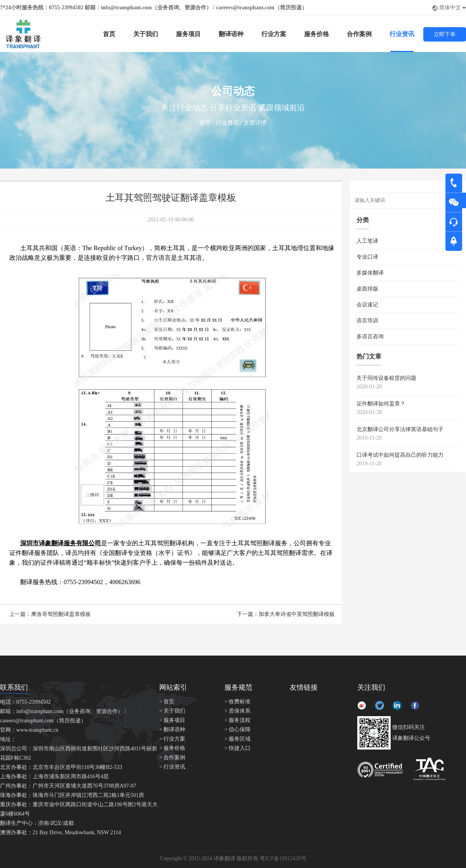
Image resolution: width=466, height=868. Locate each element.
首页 (109, 34)
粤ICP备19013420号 (283, 858)
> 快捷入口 (237, 748)
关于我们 (146, 34)
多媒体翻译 (370, 273)
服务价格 (316, 34)
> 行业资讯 (172, 767)
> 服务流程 (237, 720)
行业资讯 (402, 34)
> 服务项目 (172, 720)
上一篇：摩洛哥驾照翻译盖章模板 (50, 614)
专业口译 (367, 257)
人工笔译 (367, 241)
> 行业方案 (172, 739)
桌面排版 (367, 289)
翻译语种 (231, 34)
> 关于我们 (172, 711)
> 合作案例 (172, 758)
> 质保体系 (237, 711)
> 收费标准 (237, 702)
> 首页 (167, 702)
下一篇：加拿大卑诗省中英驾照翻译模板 (286, 614)
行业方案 (274, 34)
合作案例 (359, 34)
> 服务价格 (172, 748)
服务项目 (188, 34)
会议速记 (367, 305)
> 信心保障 (237, 730)
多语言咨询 (370, 337)
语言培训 (367, 321)
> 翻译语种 (172, 730)
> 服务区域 (237, 739)
